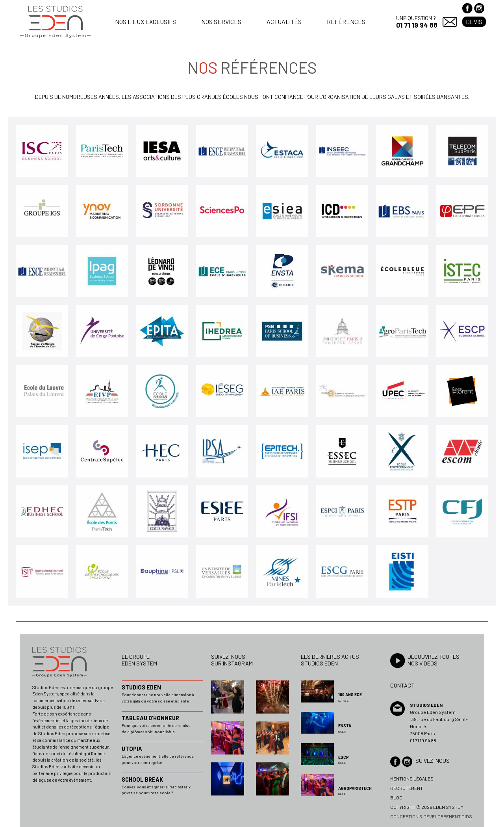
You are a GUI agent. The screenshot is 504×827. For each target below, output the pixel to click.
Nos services (221, 21)
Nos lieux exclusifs (145, 21)
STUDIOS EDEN (141, 687)
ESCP (344, 757)
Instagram (479, 8)
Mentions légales (412, 779)
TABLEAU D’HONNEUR (150, 718)
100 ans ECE (350, 695)
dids (467, 816)
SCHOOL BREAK (142, 780)
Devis (474, 21)
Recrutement (407, 788)
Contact (450, 22)
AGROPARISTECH (355, 788)
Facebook (467, 8)
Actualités (284, 21)
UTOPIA (132, 749)
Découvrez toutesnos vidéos (434, 660)
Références (346, 21)
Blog (396, 797)
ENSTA (345, 726)
